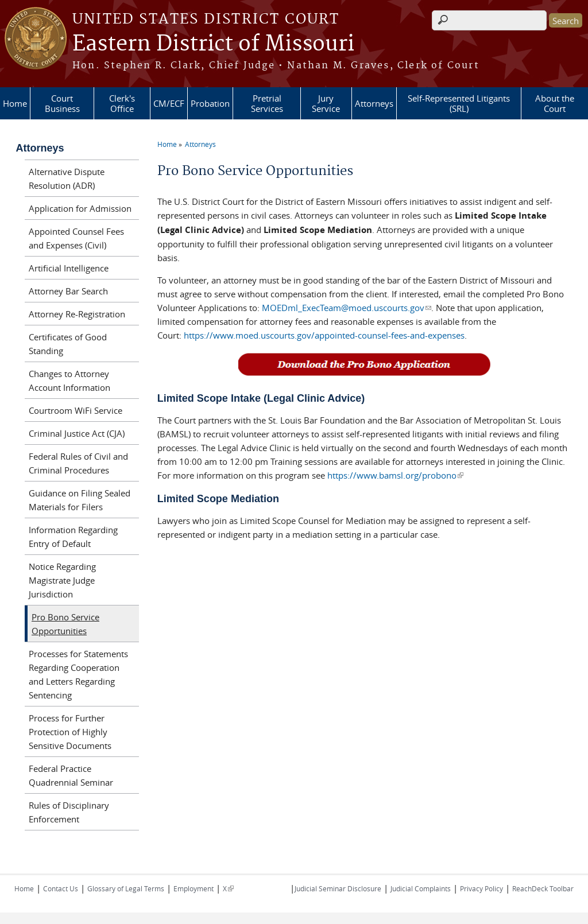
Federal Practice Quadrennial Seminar (71, 775)
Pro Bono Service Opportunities (65, 624)
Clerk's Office (122, 103)
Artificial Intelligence (69, 268)
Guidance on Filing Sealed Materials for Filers (80, 500)
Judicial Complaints (421, 888)
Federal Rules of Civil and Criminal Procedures (78, 463)
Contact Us (61, 888)
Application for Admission (80, 208)
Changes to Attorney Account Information (69, 381)
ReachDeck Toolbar (543, 888)
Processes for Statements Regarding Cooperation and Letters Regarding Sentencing (78, 674)
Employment (194, 888)
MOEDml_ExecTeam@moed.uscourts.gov (346, 308)
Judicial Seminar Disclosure (338, 888)
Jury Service (326, 103)
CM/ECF (169, 103)
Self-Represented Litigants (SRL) (459, 103)
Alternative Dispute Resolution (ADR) (67, 178)
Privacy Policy (481, 888)
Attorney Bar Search (68, 291)
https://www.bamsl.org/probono (395, 475)
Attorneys (374, 103)
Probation (210, 103)
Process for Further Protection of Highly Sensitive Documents (70, 732)
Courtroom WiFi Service (76, 410)
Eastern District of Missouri (213, 44)
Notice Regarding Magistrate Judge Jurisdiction (62, 580)
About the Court (555, 103)
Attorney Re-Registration (77, 314)
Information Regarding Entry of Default (73, 537)
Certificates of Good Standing (68, 344)
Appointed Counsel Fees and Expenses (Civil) (76, 238)
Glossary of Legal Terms (126, 888)
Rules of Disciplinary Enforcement (69, 812)
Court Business (62, 103)
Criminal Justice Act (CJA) (77, 433)
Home (15, 103)
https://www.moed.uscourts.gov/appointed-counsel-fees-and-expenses (324, 335)
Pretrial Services (267, 103)
